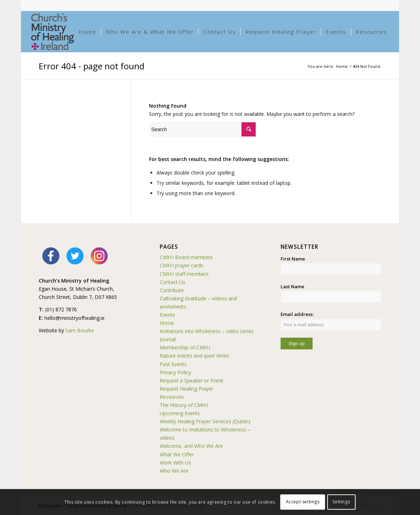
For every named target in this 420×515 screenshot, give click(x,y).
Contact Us (172, 282)
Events (167, 315)
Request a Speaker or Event (192, 380)
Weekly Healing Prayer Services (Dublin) (205, 421)
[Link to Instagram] (386, 5)
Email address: (331, 321)
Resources (172, 397)
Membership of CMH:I (185, 347)
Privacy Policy (175, 372)
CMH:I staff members (184, 274)
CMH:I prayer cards (182, 265)
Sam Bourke (80, 330)
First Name (293, 259)
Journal (168, 339)
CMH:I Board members (186, 257)
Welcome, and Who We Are (191, 446)
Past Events (173, 364)
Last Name (293, 286)
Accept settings (303, 502)
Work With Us (175, 463)
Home (167, 323)
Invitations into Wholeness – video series (207, 331)
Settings (341, 502)
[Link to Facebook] (375, 5)
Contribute (172, 290)
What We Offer (177, 454)
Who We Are (174, 471)
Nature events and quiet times (195, 356)
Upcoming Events (180, 413)
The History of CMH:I (184, 405)
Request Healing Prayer (187, 389)
